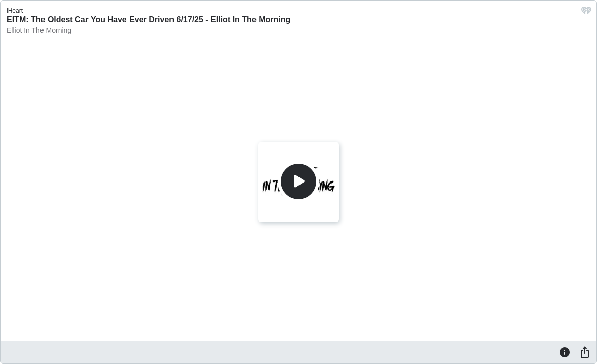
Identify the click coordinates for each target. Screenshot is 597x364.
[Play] (298, 181)
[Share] (585, 352)
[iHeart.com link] (586, 13)
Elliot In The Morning (39, 30)
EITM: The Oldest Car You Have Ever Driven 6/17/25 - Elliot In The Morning (148, 19)
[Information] (565, 352)
